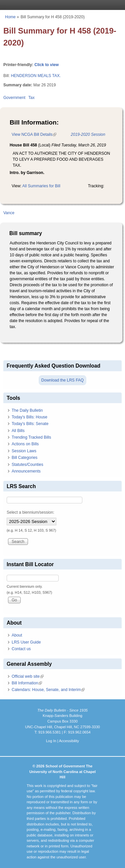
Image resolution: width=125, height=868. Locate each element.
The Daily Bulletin (27, 410)
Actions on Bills (25, 444)
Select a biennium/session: (30, 512)
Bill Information (27, 683)
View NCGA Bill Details (34, 134)
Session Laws (24, 451)
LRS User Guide (26, 642)
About (17, 635)
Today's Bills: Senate (30, 424)
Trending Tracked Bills (31, 437)
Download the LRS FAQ (62, 380)
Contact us (21, 649)
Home (10, 17)
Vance (9, 213)
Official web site (28, 676)
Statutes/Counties (27, 465)
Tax (31, 98)
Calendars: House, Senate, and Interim (48, 690)
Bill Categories (24, 458)
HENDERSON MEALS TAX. (36, 76)
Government (14, 98)
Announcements (26, 471)
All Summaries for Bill (41, 186)
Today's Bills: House (29, 417)
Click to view (46, 65)
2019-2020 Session (88, 134)
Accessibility (69, 741)
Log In (51, 741)
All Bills (18, 431)
